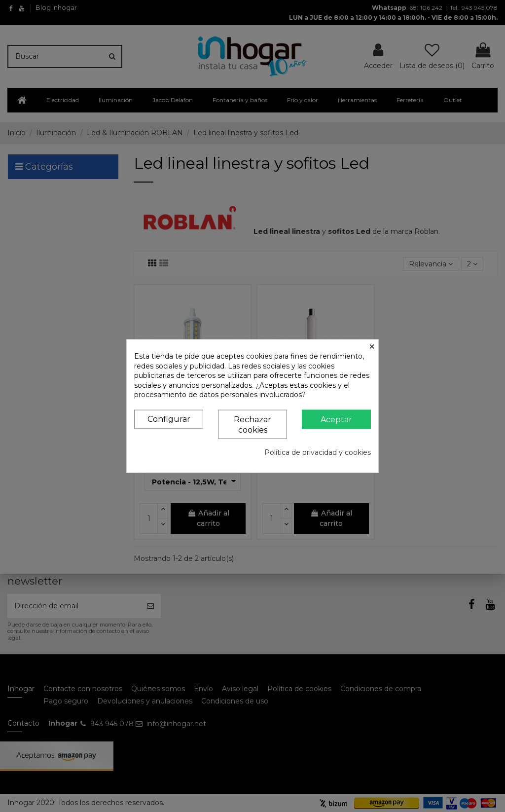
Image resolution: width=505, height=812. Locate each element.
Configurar (169, 419)
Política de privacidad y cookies (318, 452)
